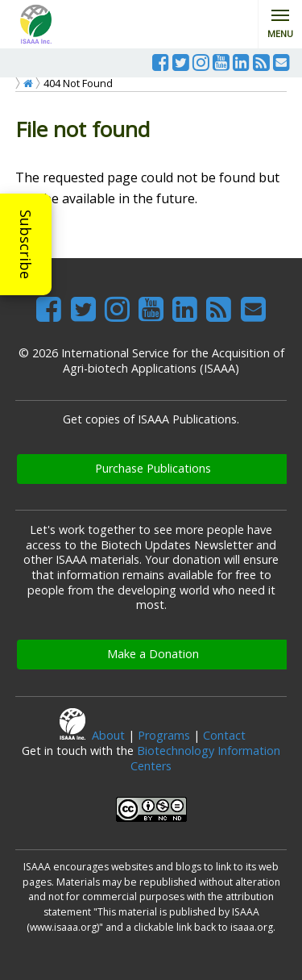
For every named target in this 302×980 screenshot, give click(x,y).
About (108, 735)
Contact (224, 735)
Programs (164, 735)
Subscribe (26, 244)
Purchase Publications (153, 468)
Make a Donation (153, 654)
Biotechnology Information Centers (205, 758)
